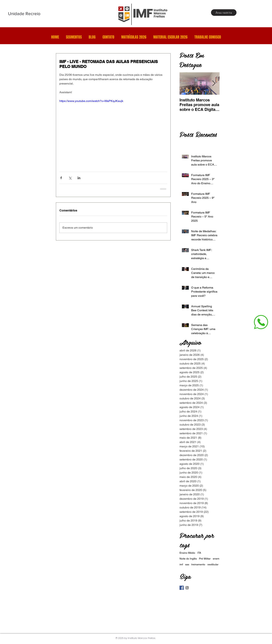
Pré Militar (205, 559)
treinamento (198, 564)
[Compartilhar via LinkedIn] (79, 178)
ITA (199, 553)
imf (181, 564)
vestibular (213, 564)
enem (216, 559)
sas (187, 564)
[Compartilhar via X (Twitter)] (70, 178)
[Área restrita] (224, 13)
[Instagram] (187, 588)
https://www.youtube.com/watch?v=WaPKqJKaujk (91, 101)
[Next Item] (214, 83)
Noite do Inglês (188, 559)
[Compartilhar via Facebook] (61, 178)
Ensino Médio (187, 553)
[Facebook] (182, 588)
